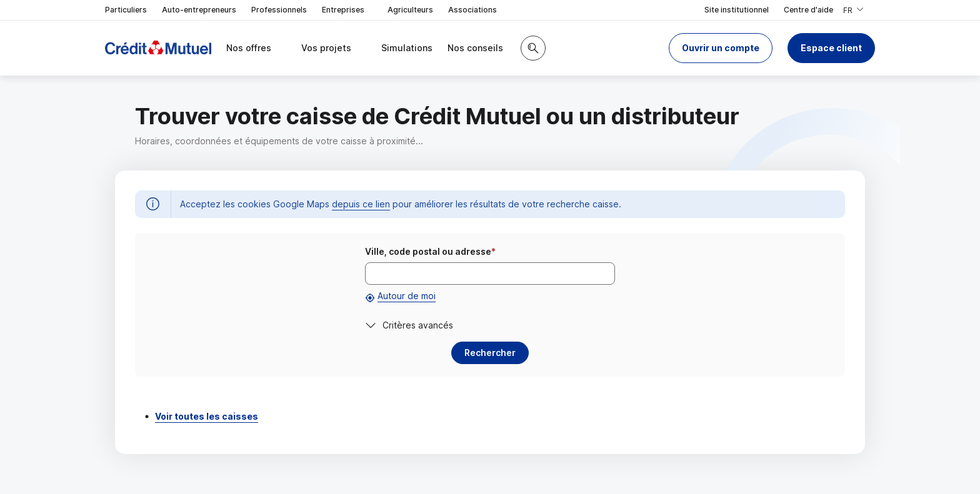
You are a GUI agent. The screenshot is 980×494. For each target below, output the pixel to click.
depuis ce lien (361, 204)
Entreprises (347, 10)
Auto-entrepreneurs (199, 10)
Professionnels (279, 10)
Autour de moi (407, 296)
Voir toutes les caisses (207, 416)
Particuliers (126, 10)
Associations (472, 10)
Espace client (831, 48)
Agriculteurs (410, 10)
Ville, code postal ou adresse (430, 251)
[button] (721, 48)
